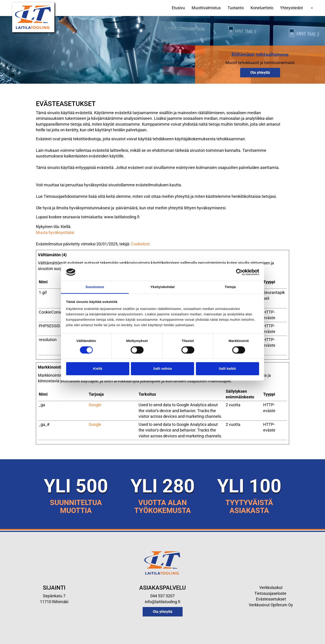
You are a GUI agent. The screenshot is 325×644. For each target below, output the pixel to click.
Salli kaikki (227, 369)
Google (95, 405)
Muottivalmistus (206, 8)
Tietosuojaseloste (271, 593)
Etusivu (178, 8)
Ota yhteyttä (260, 73)
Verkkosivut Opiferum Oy (271, 605)
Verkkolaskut (271, 587)
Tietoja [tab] (230, 287)
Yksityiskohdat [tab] (162, 287)
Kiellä (97, 369)
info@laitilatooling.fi (163, 602)
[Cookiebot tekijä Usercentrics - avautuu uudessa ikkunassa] (239, 272)
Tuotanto (236, 8)
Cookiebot (140, 244)
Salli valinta (163, 369)
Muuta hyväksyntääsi (55, 232)
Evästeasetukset (271, 599)
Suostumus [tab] (95, 287)
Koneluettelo (262, 8)
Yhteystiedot (291, 8)
